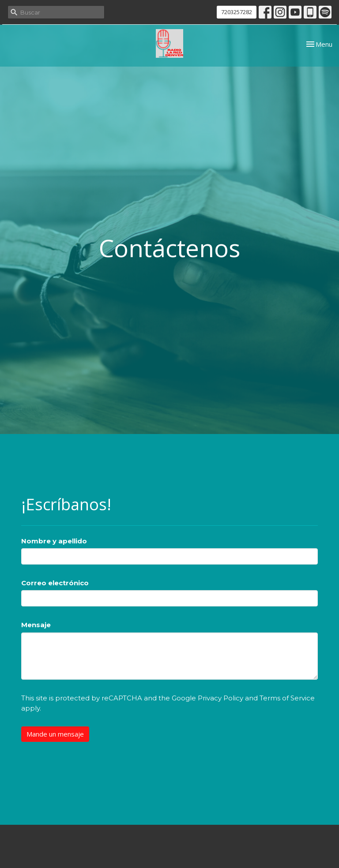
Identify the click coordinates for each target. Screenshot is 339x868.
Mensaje (36, 625)
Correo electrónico (55, 583)
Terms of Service (287, 698)
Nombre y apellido (54, 541)
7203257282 (237, 12)
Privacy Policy (220, 698)
